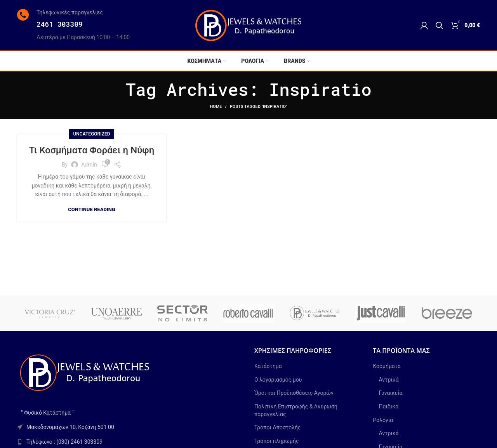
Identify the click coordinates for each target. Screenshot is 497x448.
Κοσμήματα (387, 366)
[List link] (130, 442)
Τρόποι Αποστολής (277, 427)
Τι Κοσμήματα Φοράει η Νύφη (92, 150)
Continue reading (92, 209)
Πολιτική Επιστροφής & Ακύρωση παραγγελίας (296, 410)
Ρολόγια (383, 420)
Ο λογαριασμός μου (278, 380)
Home (216, 107)
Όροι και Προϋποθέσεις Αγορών (294, 393)
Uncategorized (91, 134)
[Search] (439, 25)
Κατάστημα (268, 366)
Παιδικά (389, 406)
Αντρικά (389, 380)
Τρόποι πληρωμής (276, 441)
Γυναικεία (391, 393)
